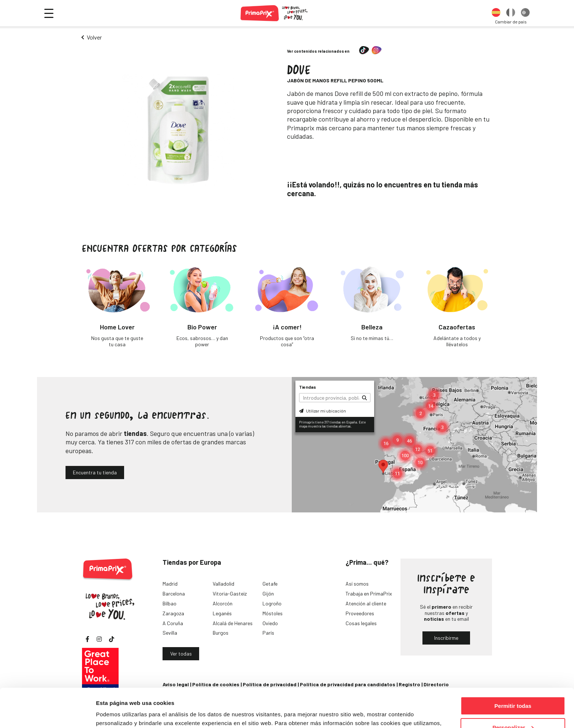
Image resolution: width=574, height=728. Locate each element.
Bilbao (169, 603)
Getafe (270, 584)
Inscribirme (446, 638)
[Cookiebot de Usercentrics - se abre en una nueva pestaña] (47, 714)
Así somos (357, 584)
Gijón (268, 593)
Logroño (272, 603)
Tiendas (307, 387)
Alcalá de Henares (233, 623)
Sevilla (170, 633)
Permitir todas (513, 667)
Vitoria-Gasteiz (230, 593)
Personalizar (513, 689)
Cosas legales (361, 623)
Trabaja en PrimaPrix (369, 593)
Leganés (222, 613)
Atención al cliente (366, 603)
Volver (94, 37)
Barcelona (174, 593)
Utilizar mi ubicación (323, 411)
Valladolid (223, 584)
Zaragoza (173, 613)
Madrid (170, 584)
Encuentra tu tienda (95, 472)
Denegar (513, 710)
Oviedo (270, 623)
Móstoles (273, 613)
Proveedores (360, 613)
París (268, 633)
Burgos (221, 633)
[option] (496, 13)
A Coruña (173, 623)
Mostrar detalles (117, 713)
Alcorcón (223, 603)
